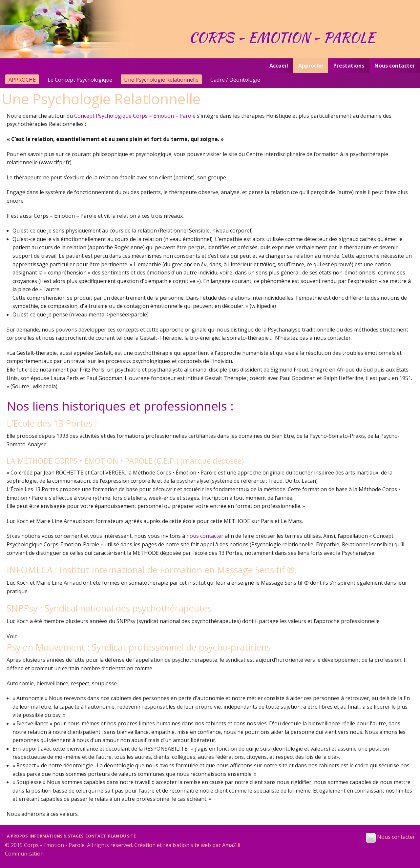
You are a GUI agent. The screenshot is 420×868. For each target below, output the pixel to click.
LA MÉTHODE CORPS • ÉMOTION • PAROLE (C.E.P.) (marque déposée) (125, 461)
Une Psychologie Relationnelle (161, 80)
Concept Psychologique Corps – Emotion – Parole (135, 116)
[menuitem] (279, 66)
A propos (17, 836)
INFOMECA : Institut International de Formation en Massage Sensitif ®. (152, 570)
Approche (311, 66)
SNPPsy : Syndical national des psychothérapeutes (109, 608)
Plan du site (122, 836)
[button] (371, 838)
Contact (96, 836)
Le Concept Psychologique (80, 80)
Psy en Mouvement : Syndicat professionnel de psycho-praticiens (139, 647)
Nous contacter (395, 66)
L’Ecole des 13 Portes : (52, 423)
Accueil (279, 66)
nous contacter (205, 536)
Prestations (349, 66)
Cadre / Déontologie (235, 80)
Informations (56, 836)
